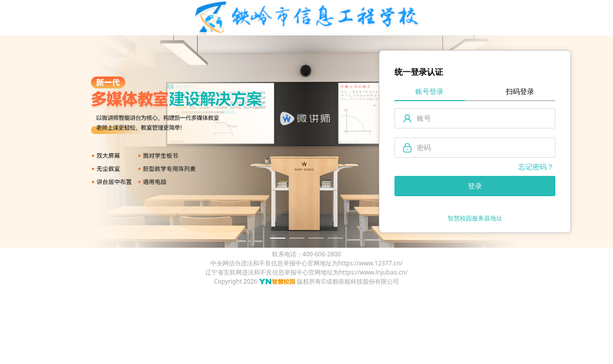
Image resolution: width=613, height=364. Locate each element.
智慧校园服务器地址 (475, 218)
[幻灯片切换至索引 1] (278, 238)
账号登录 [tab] (429, 91)
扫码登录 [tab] (520, 91)
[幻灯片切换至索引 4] (335, 238)
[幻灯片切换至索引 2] (297, 238)
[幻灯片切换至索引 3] (316, 238)
